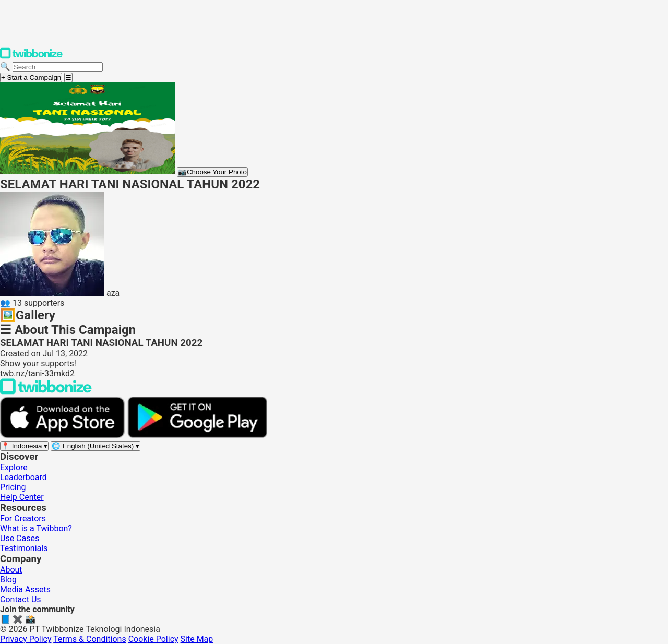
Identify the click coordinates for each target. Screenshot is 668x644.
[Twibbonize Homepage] (31, 57)
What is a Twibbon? (36, 528)
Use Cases (20, 538)
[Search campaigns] (58, 67)
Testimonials (24, 548)
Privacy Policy (26, 639)
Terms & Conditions (90, 639)
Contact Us (21, 599)
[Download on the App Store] (64, 436)
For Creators (23, 518)
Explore (14, 467)
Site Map (197, 639)
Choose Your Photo (212, 172)
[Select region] (24, 446)
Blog (8, 580)
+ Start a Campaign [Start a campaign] (31, 77)
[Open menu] (68, 77)
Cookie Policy (153, 639)
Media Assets (25, 589)
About (11, 570)
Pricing (13, 487)
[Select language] (96, 446)
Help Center (22, 497)
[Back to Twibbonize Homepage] (46, 392)
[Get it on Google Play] (197, 436)
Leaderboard (23, 477)
